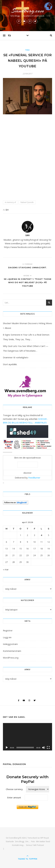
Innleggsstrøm (10, 644)
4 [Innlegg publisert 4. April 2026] (41, 535)
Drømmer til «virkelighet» (16, 357)
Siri (7, 210)
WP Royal (45, 838)
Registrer (8, 630)
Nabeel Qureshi (27, 202)
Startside (10, 841)
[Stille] (44, 748)
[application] (27, 737)
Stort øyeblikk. (10, 364)
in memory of (10, 202)
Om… (28, 841)
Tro (27, 50)
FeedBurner (34, 478)
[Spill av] (7, 748)
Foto (33, 841)
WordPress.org (11, 658)
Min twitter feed (43, 841)
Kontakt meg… (18, 845)
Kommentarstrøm (12, 651)
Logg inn (7, 637)
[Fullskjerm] (48, 748)
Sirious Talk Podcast (35, 845)
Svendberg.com (27, 11)
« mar (6, 569)
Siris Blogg (20, 841)
